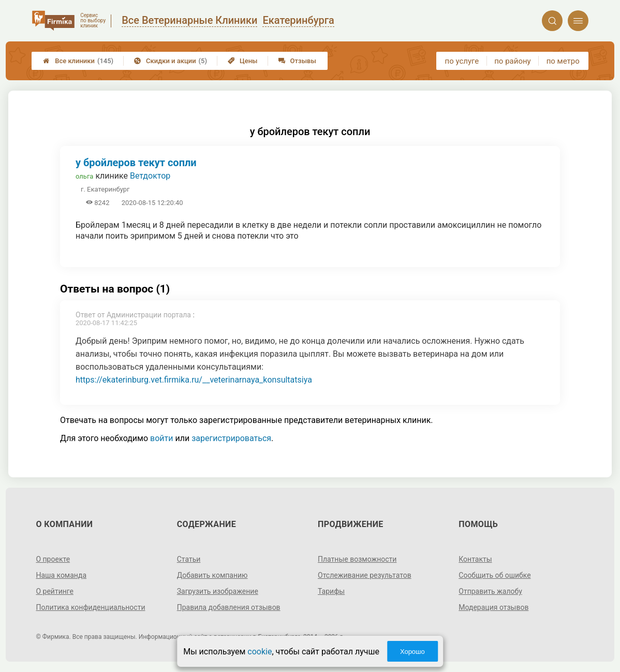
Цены (243, 61)
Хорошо (412, 652)
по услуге (462, 61)
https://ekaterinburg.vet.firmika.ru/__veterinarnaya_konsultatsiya (194, 380)
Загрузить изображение (218, 591)
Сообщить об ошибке (494, 575)
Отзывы (297, 61)
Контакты (475, 559)
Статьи (189, 559)
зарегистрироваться (231, 438)
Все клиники (78, 61)
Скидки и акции (171, 61)
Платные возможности (357, 559)
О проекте (53, 559)
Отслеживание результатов (365, 575)
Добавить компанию (212, 575)
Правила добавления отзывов (229, 607)
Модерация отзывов (493, 607)
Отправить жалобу (490, 591)
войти (161, 438)
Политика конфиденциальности (90, 607)
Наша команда (61, 575)
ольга (84, 176)
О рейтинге (55, 591)
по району (512, 61)
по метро (563, 61)
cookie (260, 652)
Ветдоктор (150, 176)
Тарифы (331, 591)
